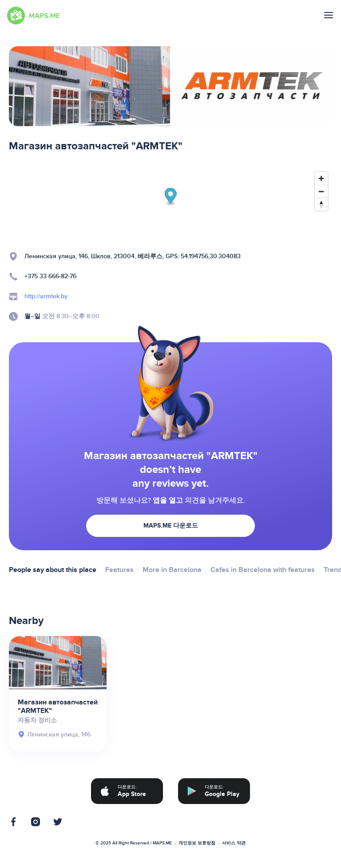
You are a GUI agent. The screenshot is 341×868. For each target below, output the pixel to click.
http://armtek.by (46, 296)
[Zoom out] (321, 191)
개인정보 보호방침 (197, 843)
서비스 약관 (234, 843)
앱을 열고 (168, 500)
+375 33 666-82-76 (50, 276)
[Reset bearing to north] (321, 204)
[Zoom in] (321, 178)
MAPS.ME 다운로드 (171, 526)
